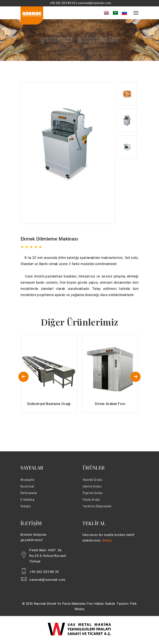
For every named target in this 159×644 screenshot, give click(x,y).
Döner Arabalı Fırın (110, 406)
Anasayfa (27, 482)
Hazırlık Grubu (92, 482)
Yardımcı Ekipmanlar (97, 509)
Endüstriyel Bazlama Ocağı (49, 406)
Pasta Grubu (91, 502)
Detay (107, 543)
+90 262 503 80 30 (44, 574)
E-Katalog (27, 502)
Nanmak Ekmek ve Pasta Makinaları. (60, 606)
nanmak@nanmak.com (94, 3)
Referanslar (29, 495)
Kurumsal (27, 489)
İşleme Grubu (92, 489)
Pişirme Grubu (93, 495)
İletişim (26, 509)
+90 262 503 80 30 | (64, 3)
